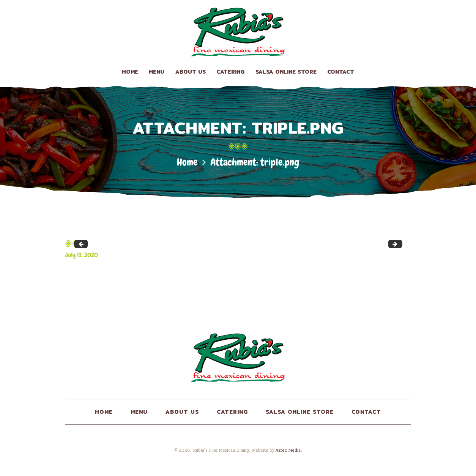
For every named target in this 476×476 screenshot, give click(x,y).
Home (187, 162)
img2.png (400, 244)
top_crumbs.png (83, 244)
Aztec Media (288, 450)
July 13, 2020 (82, 255)
